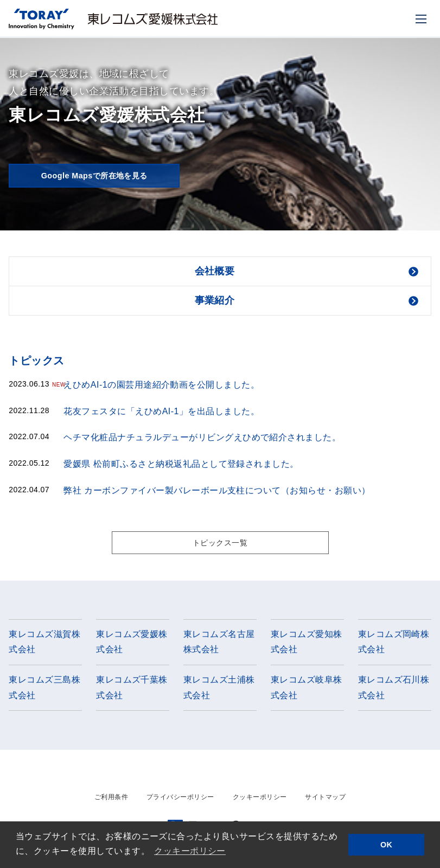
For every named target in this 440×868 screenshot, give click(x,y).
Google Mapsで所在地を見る (94, 175)
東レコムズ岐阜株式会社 (307, 690)
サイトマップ (325, 800)
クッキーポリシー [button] (190, 851)
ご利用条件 (111, 800)
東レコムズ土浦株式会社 (219, 690)
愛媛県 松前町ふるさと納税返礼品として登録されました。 (181, 464)
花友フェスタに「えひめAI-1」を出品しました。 (161, 411)
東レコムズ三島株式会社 (44, 690)
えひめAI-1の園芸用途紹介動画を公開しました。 (161, 385)
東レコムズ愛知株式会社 (307, 644)
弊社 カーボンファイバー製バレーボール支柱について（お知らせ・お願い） (217, 490)
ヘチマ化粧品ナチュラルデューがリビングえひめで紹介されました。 (202, 437)
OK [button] (387, 845)
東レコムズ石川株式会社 (394, 690)
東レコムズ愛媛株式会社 (132, 644)
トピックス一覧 (220, 544)
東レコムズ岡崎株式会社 (394, 644)
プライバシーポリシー (180, 800)
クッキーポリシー (260, 800)
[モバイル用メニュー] (421, 19)
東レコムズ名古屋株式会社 (219, 644)
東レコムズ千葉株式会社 (132, 690)
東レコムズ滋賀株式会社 (44, 644)
